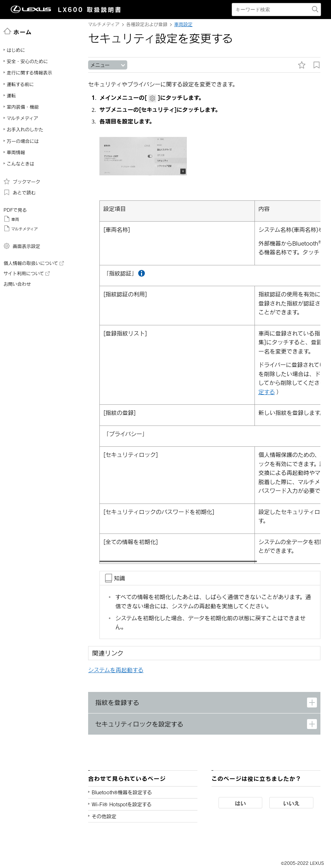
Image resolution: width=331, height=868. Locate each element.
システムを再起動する (116, 670)
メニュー (100, 65)
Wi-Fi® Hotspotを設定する (122, 805)
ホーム (18, 31)
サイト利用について (27, 273)
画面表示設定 (22, 246)
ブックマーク (22, 181)
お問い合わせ (17, 284)
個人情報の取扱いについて (34, 263)
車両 (11, 219)
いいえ (291, 803)
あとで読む (20, 192)
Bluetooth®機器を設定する (122, 793)
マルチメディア (21, 228)
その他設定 (104, 817)
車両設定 (183, 24)
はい (240, 803)
